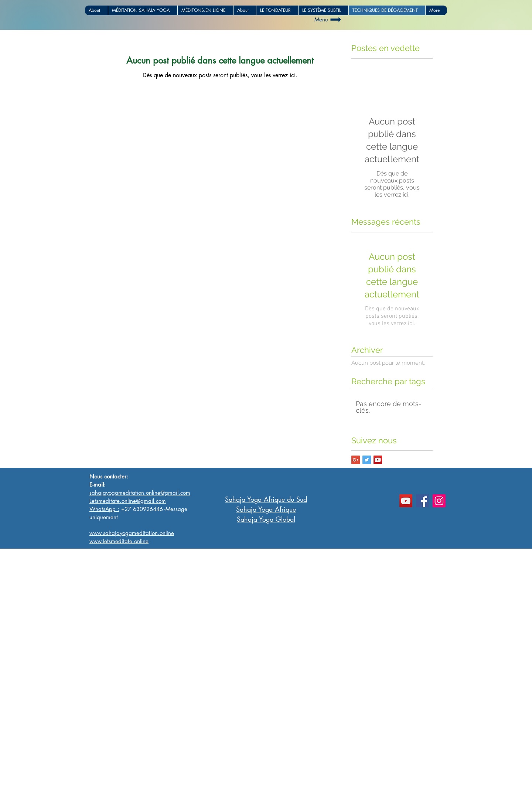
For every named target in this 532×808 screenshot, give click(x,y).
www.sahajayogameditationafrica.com (141, 789)
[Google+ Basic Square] (356, 460)
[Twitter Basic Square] (367, 460)
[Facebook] (422, 501)
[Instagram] (439, 501)
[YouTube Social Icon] (378, 460)
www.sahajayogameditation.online (137, 796)
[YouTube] (406, 501)
